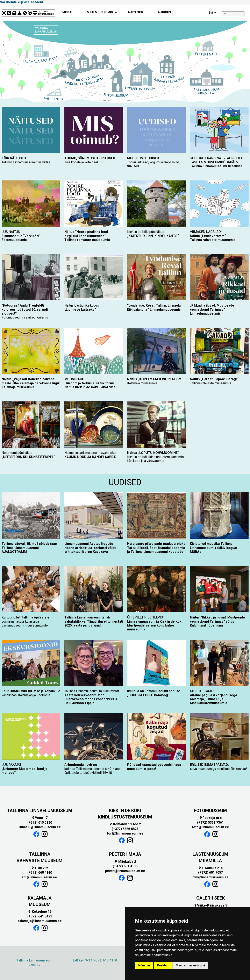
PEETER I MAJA (125, 854)
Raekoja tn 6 (210, 818)
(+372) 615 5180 (40, 822)
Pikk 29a (40, 868)
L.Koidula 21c (210, 868)
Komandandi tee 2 (125, 824)
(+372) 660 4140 (40, 872)
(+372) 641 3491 (40, 916)
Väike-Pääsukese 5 (210, 905)
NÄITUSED (136, 12)
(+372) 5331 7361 (210, 822)
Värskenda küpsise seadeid (21, 2)
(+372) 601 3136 (125, 866)
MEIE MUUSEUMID (100, 12)
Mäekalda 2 (125, 862)
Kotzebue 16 (40, 912)
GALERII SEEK (210, 898)
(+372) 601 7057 (210, 872)
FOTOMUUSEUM (210, 811)
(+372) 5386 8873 (125, 829)
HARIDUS (165, 12)
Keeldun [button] (163, 965)
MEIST (67, 12)
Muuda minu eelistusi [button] (190, 965)
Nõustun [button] (144, 965)
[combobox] (233, 14)
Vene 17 (40, 818)
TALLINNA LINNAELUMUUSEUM (40, 811)
